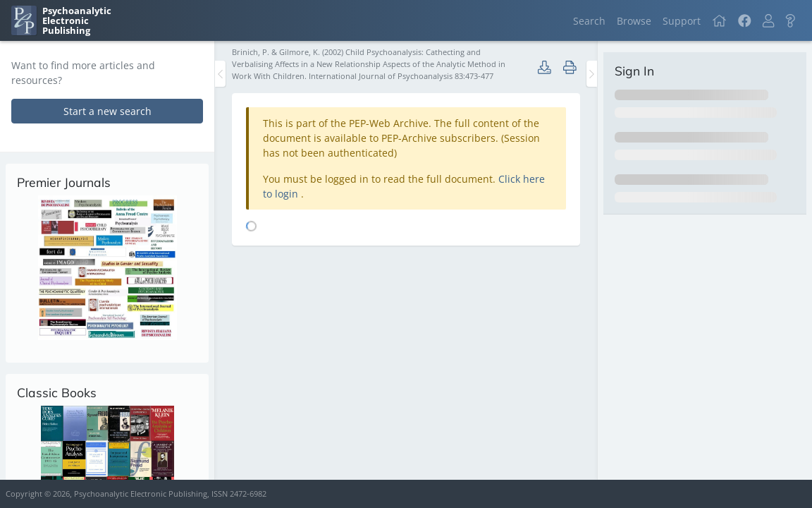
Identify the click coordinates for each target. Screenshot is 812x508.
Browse (634, 21)
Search (589, 21)
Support (682, 21)
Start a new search (107, 111)
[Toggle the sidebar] (220, 74)
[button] (768, 21)
